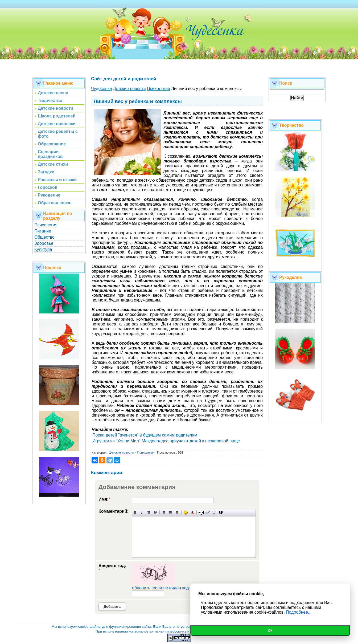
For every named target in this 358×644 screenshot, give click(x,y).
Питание (43, 231)
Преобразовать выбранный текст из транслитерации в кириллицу (214, 513)
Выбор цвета (192, 513)
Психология (46, 225)
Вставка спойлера (221, 513)
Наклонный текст (142, 513)
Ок (270, 631)
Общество (44, 237)
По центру (170, 513)
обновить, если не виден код (161, 588)
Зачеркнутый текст (155, 513)
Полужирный (135, 513)
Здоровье (44, 243)
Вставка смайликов (186, 513)
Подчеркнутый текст (149, 513)
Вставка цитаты (207, 513)
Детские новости (121, 453)
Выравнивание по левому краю (164, 513)
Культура (43, 249)
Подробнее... (299, 612)
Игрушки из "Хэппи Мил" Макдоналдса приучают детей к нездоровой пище (166, 441)
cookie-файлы (90, 627)
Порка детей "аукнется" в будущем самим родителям (145, 435)
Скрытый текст (201, 513)
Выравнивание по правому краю (177, 513)
